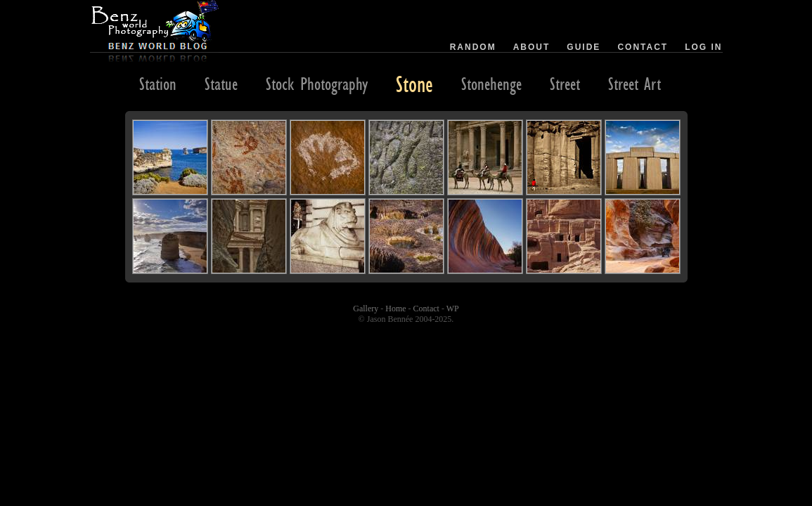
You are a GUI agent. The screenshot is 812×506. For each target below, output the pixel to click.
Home (395, 309)
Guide (584, 47)
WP (453, 309)
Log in (703, 47)
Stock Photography (317, 84)
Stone (414, 84)
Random (473, 47)
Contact (643, 47)
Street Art (634, 84)
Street (565, 84)
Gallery (366, 309)
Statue (221, 84)
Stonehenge (491, 84)
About (532, 47)
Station (158, 84)
